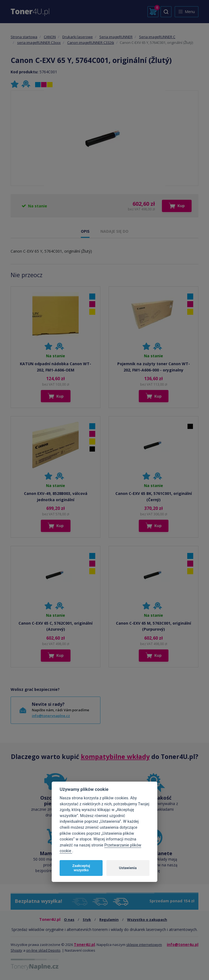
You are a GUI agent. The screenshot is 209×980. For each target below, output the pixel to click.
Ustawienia (128, 868)
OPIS (85, 231)
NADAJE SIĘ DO (114, 231)
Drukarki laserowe (78, 37)
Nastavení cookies (80, 950)
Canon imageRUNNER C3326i (91, 43)
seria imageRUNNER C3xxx (39, 43)
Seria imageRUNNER (116, 37)
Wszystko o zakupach (147, 919)
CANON (50, 37)
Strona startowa (24, 37)
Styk (87, 919)
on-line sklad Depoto (43, 950)
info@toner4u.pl (183, 944)
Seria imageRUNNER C (157, 37)
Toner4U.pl (84, 944)
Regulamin (109, 919)
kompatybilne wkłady (115, 757)
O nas (69, 919)
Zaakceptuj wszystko (81, 868)
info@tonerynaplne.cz (51, 716)
